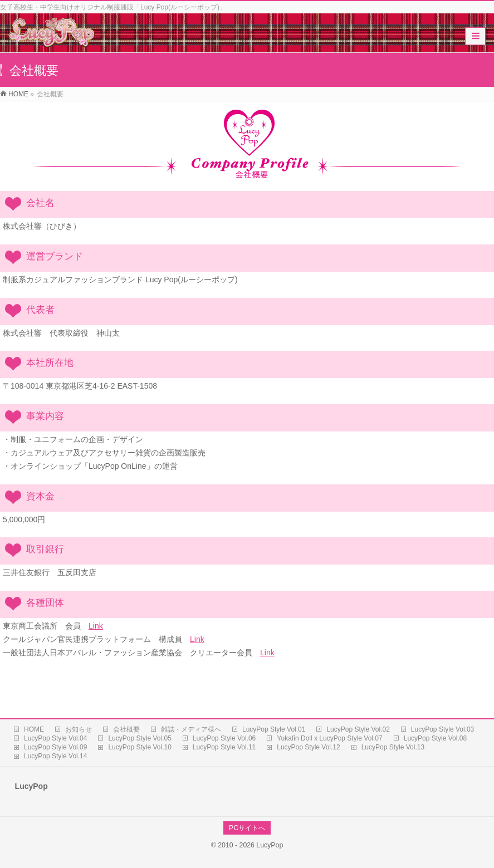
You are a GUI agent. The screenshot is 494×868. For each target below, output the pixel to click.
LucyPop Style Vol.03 (442, 729)
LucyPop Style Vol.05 (140, 738)
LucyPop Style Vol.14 (55, 756)
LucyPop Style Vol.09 (55, 747)
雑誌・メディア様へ (191, 729)
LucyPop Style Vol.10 (140, 747)
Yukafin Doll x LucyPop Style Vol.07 (329, 738)
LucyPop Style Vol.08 (435, 738)
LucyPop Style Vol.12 (308, 747)
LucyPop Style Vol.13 (393, 747)
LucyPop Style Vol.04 (55, 738)
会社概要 (126, 729)
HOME (34, 729)
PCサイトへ (247, 828)
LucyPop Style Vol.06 (224, 738)
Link (96, 626)
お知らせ (79, 729)
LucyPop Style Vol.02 (358, 729)
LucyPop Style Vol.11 (224, 747)
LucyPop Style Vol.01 (274, 729)
